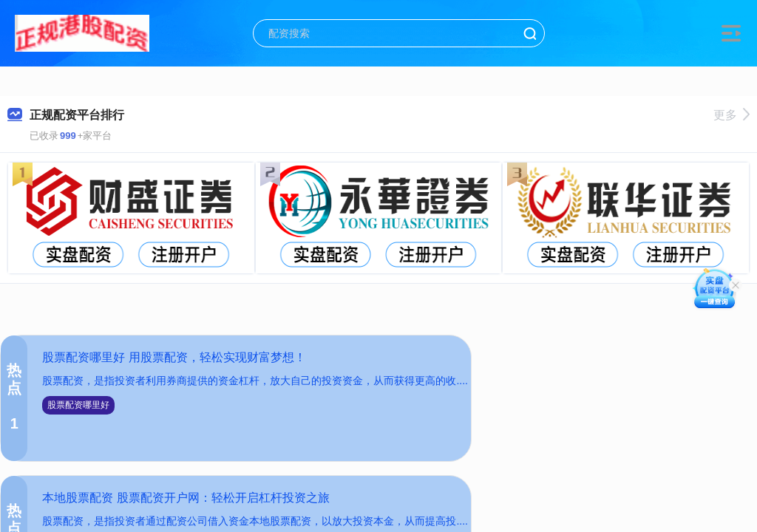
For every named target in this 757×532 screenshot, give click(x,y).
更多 (731, 115)
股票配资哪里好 (78, 405)
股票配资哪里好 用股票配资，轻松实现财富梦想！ (174, 357)
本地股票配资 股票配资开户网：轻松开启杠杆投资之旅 (186, 498)
